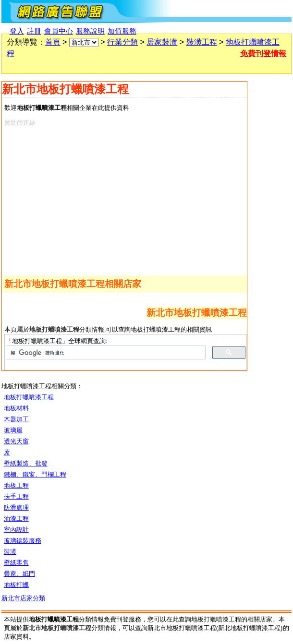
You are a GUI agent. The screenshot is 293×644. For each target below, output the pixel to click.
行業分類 (122, 42)
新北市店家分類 (23, 598)
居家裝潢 (162, 42)
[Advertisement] (116, 199)
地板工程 (16, 485)
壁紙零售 (16, 563)
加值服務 (122, 31)
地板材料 (16, 408)
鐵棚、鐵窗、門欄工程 (35, 474)
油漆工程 (16, 519)
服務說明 (90, 31)
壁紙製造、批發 (26, 463)
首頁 (53, 42)
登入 (17, 31)
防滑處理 (16, 507)
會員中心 (59, 31)
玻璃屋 (13, 430)
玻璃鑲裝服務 (23, 541)
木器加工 (16, 419)
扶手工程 (16, 496)
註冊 (34, 31)
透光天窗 (16, 441)
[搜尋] (105, 353)
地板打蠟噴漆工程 (29, 397)
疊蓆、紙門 (19, 574)
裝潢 (10, 552)
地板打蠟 (16, 585)
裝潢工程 (202, 42)
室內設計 (16, 530)
